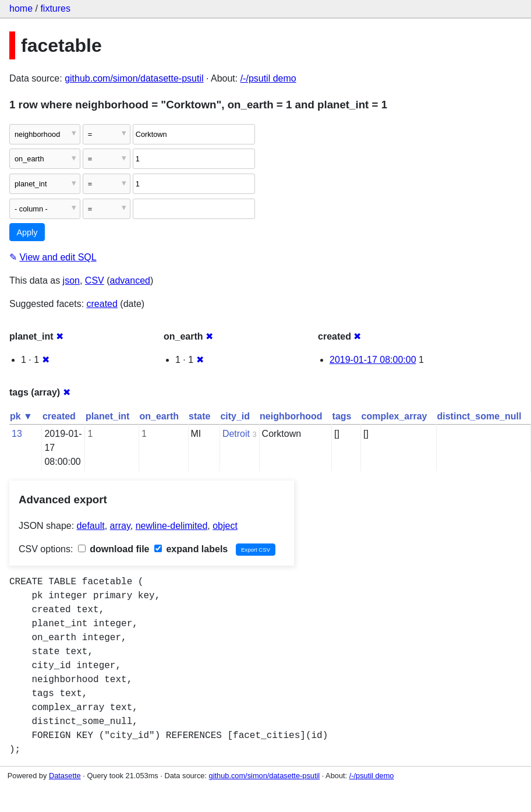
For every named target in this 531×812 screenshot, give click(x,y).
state (199, 416)
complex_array (394, 416)
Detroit (236, 434)
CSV (95, 280)
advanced (130, 280)
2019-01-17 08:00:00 (373, 360)
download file (114, 549)
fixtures (55, 8)
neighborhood (291, 416)
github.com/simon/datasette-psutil (134, 78)
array (120, 526)
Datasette (65, 776)
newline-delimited (172, 526)
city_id (235, 416)
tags (342, 416)
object (225, 526)
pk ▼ (21, 416)
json (71, 280)
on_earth (159, 416)
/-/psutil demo (268, 78)
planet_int (108, 416)
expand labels (191, 549)
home (21, 8)
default (91, 526)
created (102, 304)
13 (17, 434)
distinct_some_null (479, 416)
